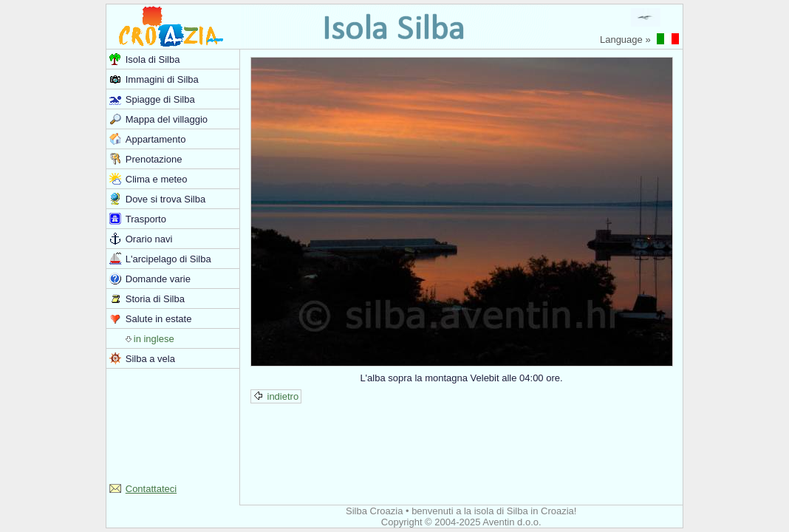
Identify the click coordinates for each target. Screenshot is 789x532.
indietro (276, 396)
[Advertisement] (173, 424)
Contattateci (151, 489)
